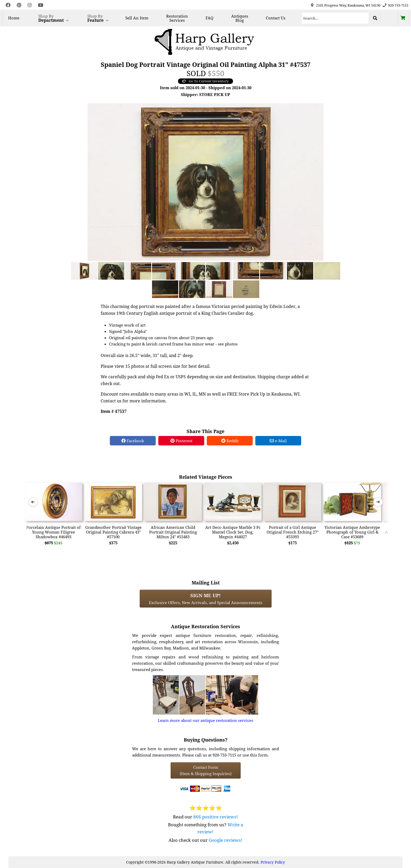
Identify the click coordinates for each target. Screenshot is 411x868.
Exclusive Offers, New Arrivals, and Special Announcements (206, 599)
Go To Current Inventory (206, 81)
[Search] (335, 18)
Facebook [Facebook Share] (133, 441)
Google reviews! (226, 840)
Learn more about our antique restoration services (206, 720)
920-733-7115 (398, 5)
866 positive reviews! (216, 817)
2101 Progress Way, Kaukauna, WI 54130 (348, 5)
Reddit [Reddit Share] (230, 441)
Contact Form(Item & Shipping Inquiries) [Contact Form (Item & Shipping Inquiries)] (206, 770)
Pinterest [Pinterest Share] (181, 441)
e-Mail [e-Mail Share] (278, 441)
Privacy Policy (273, 862)
